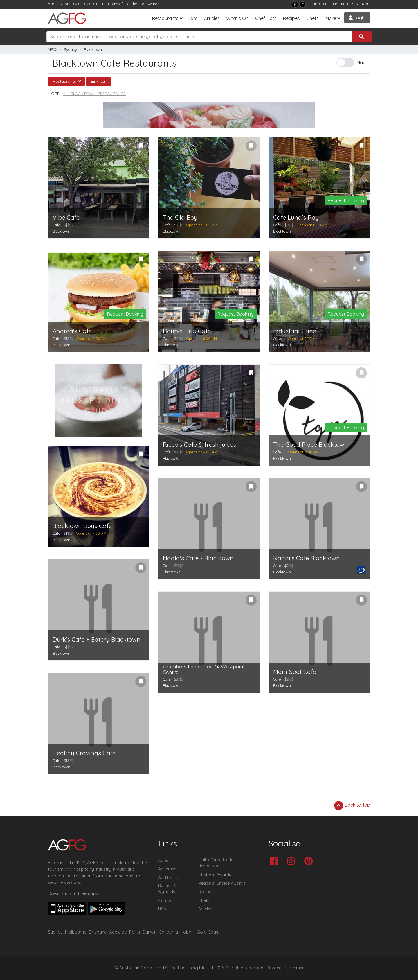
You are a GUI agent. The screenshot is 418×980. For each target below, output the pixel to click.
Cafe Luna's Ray (296, 217)
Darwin (149, 932)
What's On (237, 18)
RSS (162, 909)
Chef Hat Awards (145, 4)
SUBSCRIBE (320, 4)
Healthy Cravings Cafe (84, 753)
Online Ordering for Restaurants (217, 863)
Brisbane (98, 932)
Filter (98, 81)
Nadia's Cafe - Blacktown (198, 558)
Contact (166, 900)
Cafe (56, 225)
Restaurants (165, 18)
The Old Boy (180, 217)
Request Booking (346, 200)
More (331, 18)
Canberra (168, 932)
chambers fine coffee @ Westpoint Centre (204, 669)
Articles (212, 18)
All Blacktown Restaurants (94, 94)
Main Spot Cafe (295, 672)
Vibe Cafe (66, 217)
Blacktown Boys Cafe (82, 526)
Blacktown (93, 50)
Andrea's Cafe (72, 331)
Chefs (312, 18)
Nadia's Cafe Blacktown (307, 558)
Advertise (167, 869)
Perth (135, 932)
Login (357, 18)
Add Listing (169, 878)
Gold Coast (208, 932)
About (164, 861)
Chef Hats (266, 18)
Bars (192, 18)
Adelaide (118, 932)
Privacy (274, 968)
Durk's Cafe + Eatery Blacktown (97, 639)
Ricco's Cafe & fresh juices (199, 445)
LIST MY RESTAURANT (352, 4)
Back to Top (352, 805)
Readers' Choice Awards (222, 883)
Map (361, 62)
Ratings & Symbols (167, 889)
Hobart (187, 932)
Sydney (70, 50)
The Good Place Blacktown (311, 445)
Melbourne (76, 932)
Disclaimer (294, 968)
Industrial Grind (295, 331)
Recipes (291, 18)
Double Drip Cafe (187, 331)
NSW (52, 50)
